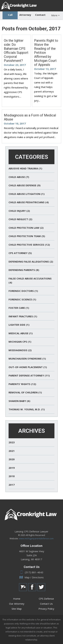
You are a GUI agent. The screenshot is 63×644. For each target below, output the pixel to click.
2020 (12, 459)
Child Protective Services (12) (29, 245)
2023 (12, 442)
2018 (12, 476)
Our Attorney (17, 604)
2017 (12, 485)
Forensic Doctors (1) (23, 291)
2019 (12, 468)
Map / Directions (32, 577)
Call (10, 15)
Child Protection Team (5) (27, 236)
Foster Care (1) (19, 308)
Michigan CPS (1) (20, 342)
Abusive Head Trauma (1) (25, 168)
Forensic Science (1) (22, 299)
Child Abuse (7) (19, 177)
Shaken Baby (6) (19, 401)
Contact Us (46, 604)
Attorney (25, 15)
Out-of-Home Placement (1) (28, 367)
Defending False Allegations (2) (31, 262)
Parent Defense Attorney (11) (29, 375)
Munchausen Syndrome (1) (27, 359)
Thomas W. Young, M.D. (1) (27, 409)
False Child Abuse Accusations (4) (30, 280)
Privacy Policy (46, 609)
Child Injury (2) (19, 211)
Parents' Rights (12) (22, 384)
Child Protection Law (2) (26, 228)
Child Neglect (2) (20, 219)
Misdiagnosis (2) (20, 350)
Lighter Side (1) (19, 325)
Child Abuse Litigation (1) (27, 194)
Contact (40, 15)
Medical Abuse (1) (21, 333)
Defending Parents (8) (24, 270)
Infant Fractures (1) (23, 316)
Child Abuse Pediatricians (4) (29, 202)
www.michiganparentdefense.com (36, 538)
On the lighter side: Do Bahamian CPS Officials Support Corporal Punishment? (16, 51)
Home (17, 599)
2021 (12, 451)
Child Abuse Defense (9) (25, 185)
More (55, 15)
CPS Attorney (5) (20, 253)
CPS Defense (46, 599)
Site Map (17, 609)
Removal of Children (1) (25, 392)
